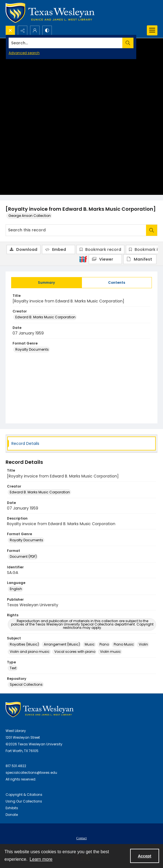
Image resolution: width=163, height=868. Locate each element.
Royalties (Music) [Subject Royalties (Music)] (24, 644)
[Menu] (152, 30)
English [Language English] (16, 589)
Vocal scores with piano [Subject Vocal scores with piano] (75, 652)
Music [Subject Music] (90, 644)
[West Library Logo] (40, 710)
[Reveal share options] (23, 30)
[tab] (47, 283)
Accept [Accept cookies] (145, 856)
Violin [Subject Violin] (143, 644)
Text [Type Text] (13, 668)
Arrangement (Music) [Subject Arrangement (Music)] (62, 644)
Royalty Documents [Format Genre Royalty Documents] (32, 349)
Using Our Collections (24, 801)
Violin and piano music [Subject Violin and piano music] (30, 652)
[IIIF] (83, 259)
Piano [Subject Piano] (104, 644)
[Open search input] (10, 30)
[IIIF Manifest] (140, 259)
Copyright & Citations (24, 795)
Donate (12, 815)
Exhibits (12, 808)
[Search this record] (76, 230)
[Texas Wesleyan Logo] (50, 13)
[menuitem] (81, 838)
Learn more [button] (41, 859)
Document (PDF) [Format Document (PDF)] (23, 557)
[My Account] (35, 30)
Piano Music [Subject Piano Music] (124, 644)
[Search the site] (66, 43)
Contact (81, 838)
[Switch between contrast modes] (47, 30)
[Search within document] (152, 230)
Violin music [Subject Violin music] (110, 652)
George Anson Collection (30, 216)
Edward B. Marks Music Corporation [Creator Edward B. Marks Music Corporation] (45, 317)
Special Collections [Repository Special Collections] (26, 684)
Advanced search (24, 53)
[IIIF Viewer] (105, 259)
